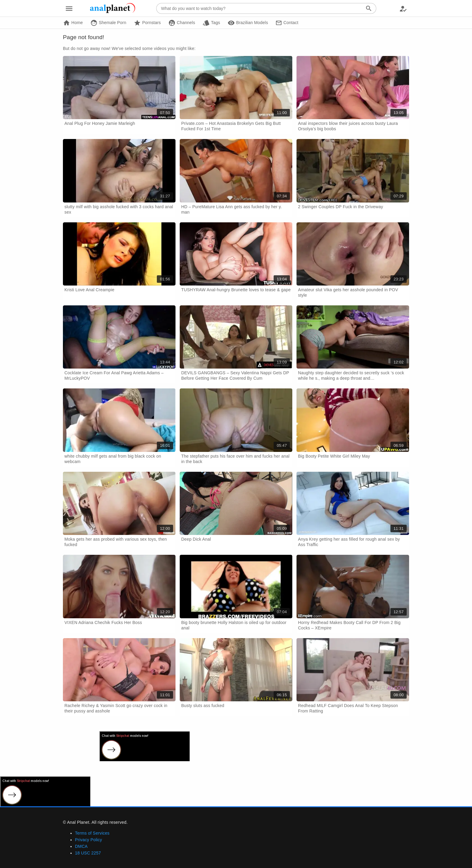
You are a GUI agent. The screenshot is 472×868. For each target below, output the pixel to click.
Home (73, 23)
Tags (211, 23)
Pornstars (147, 23)
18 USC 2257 (88, 853)
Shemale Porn (108, 23)
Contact (287, 23)
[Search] (369, 8)
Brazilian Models (248, 23)
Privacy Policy (88, 840)
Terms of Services (92, 833)
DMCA (81, 846)
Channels (182, 23)
